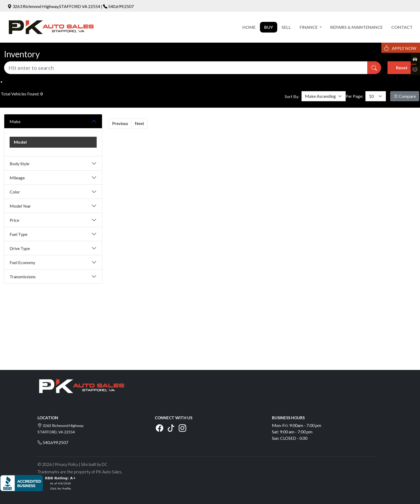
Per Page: (354, 96)
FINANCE (309, 27)
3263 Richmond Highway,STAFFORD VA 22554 (54, 6)
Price (14, 220)
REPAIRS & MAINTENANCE (356, 27)
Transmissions (23, 277)
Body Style (19, 164)
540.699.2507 (121, 6)
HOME (249, 27)
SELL (286, 27)
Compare (405, 96)
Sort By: (292, 96)
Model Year (20, 206)
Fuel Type (19, 234)
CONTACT (402, 27)
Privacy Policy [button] (66, 464)
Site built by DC (94, 464)
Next (139, 123)
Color (15, 192)
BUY (269, 27)
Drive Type (20, 248)
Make (15, 121)
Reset (402, 68)
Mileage (17, 178)
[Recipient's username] (186, 68)
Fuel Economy (22, 262)
